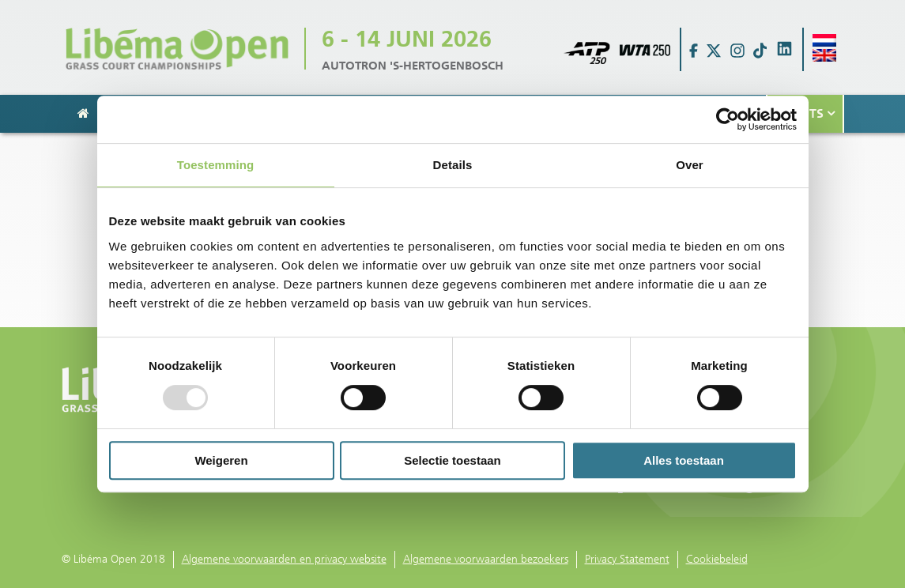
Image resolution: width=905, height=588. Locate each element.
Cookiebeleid (717, 559)
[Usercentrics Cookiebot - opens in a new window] (728, 119)
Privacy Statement (627, 559)
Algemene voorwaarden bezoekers (486, 559)
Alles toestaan (684, 460)
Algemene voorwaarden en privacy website (284, 559)
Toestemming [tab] (216, 165)
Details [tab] (453, 165)
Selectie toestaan (452, 460)
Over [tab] (690, 165)
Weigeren (221, 460)
